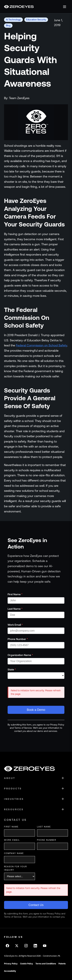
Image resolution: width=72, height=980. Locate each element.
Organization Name (20, 655)
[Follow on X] (17, 946)
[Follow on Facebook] (7, 946)
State (12, 669)
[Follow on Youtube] (45, 946)
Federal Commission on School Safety (41, 345)
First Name (15, 594)
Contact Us (36, 905)
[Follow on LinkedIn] (35, 946)
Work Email (15, 625)
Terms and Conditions (46, 964)
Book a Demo (36, 710)
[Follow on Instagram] (26, 946)
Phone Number (18, 639)
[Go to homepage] (19, 7)
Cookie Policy (27, 964)
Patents (62, 964)
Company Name (14, 853)
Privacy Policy (11, 964)
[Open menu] (65, 7)
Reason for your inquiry (15, 868)
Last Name (15, 609)
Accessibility (10, 971)
